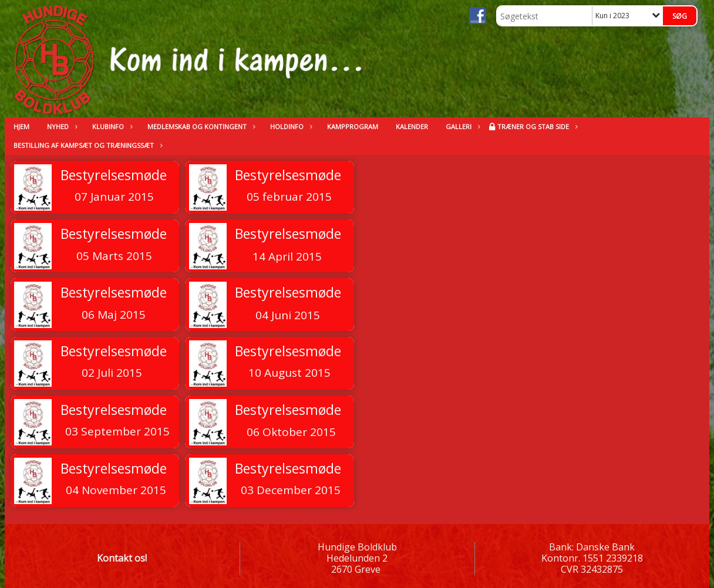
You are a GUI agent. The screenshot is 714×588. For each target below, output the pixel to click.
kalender (412, 126)
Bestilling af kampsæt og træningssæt (87, 145)
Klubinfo (111, 126)
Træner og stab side (536, 126)
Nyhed (61, 126)
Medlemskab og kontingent (200, 126)
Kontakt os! (122, 558)
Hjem (21, 126)
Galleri (462, 126)
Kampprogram (353, 126)
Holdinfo (290, 126)
